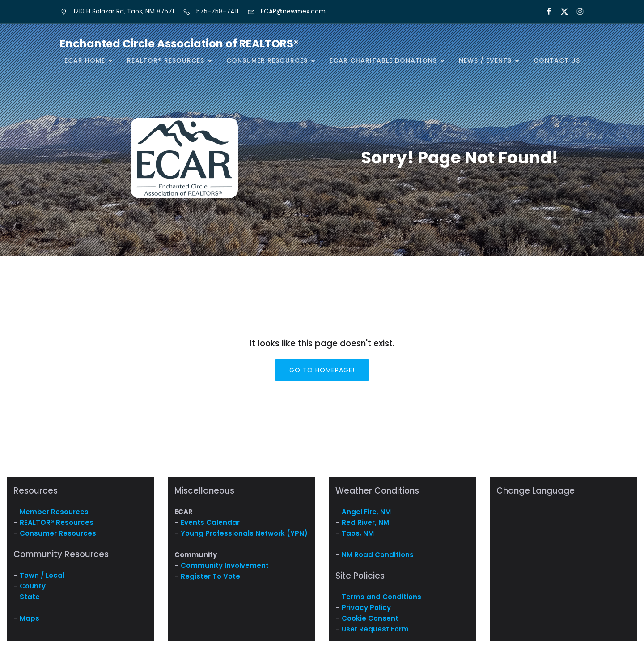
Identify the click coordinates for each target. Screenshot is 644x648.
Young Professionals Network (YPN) (244, 533)
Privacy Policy (366, 607)
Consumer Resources (58, 533)
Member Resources (54, 512)
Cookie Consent (370, 618)
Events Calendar (210, 522)
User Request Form (375, 629)
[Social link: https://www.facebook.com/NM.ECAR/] (545, 12)
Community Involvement (225, 565)
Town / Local (42, 575)
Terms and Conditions (381, 597)
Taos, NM (358, 533)
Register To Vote (210, 576)
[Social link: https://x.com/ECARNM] (561, 12)
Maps (30, 618)
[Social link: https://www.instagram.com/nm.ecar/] (576, 12)
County (33, 586)
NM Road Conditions (378, 555)
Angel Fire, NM (366, 512)
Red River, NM (365, 522)
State (30, 597)
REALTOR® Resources (57, 522)
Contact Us (557, 60)
